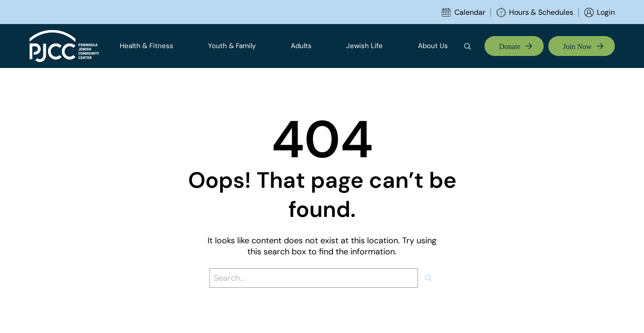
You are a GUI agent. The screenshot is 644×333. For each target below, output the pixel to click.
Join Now (577, 46)
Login (606, 12)
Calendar (470, 12)
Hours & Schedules (541, 12)
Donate (510, 46)
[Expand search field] (471, 46)
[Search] (432, 278)
